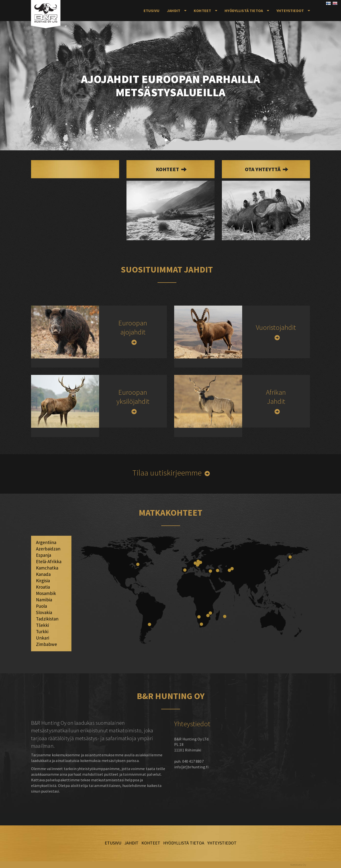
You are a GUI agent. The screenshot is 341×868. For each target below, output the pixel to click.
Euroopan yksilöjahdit (133, 397)
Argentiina (46, 542)
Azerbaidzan (48, 549)
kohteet (168, 169)
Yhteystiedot (290, 11)
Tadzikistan (47, 619)
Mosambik (46, 593)
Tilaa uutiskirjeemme (167, 473)
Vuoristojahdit (276, 327)
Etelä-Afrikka (49, 561)
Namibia (44, 600)
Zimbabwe (46, 644)
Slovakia (44, 612)
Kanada (43, 574)
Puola (41, 606)
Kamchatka (47, 568)
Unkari (43, 638)
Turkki (42, 631)
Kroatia (43, 587)
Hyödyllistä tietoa (244, 11)
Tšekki (42, 625)
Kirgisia (43, 581)
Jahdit (174, 11)
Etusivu (152, 11)
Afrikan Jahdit (276, 397)
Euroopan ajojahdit (133, 327)
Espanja (44, 555)
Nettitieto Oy (298, 865)
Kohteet (202, 11)
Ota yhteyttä (263, 169)
